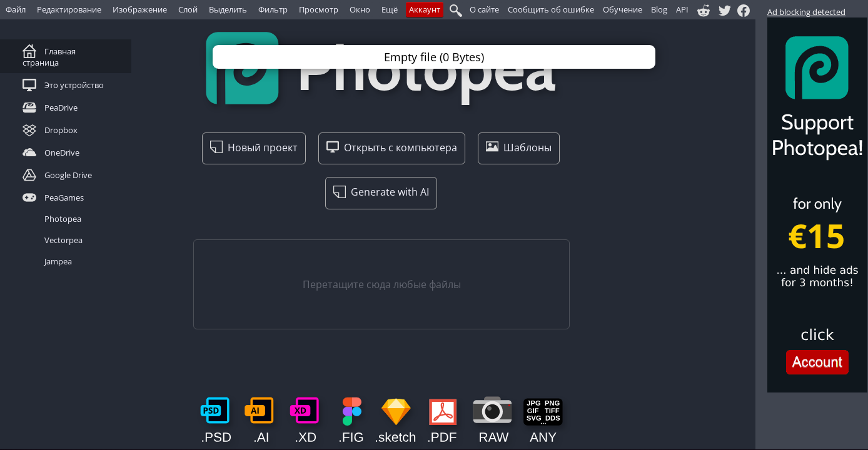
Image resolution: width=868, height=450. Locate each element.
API (682, 9)
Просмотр (319, 9)
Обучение (623, 9)
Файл (16, 9)
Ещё (390, 9)
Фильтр (273, 9)
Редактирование (69, 9)
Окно (360, 9)
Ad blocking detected (806, 12)
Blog (659, 9)
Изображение (140, 9)
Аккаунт (425, 9)
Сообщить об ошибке (551, 9)
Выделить (228, 9)
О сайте (484, 9)
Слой (188, 9)
